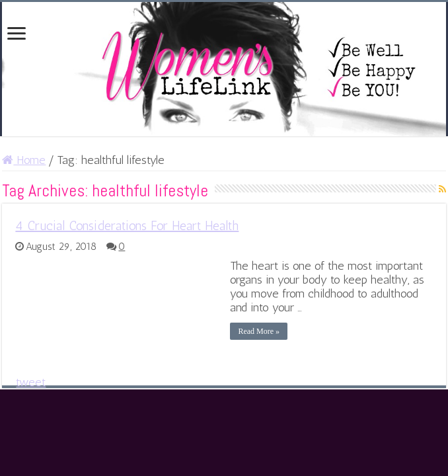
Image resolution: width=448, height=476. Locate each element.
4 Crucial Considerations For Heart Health (127, 225)
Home (24, 160)
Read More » (259, 331)
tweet (31, 382)
